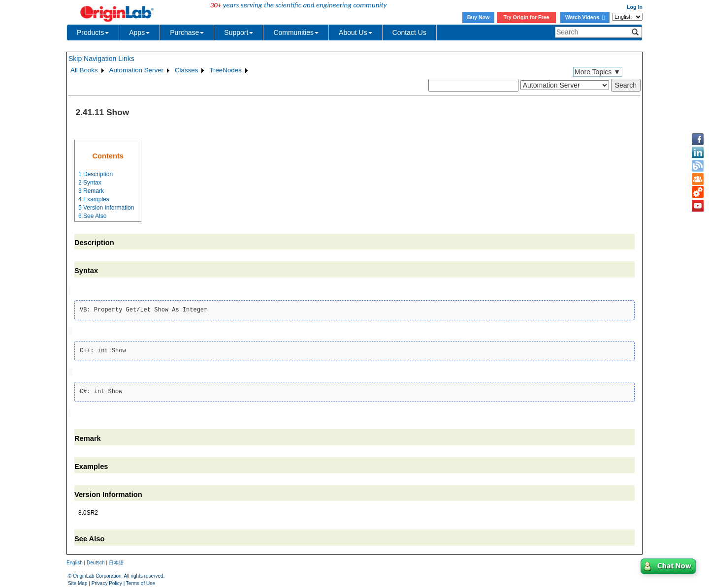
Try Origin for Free (527, 17)
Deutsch (96, 561)
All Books (84, 70)
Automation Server (136, 70)
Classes (186, 70)
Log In (635, 7)
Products (93, 32)
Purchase (187, 32)
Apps (139, 32)
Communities (296, 32)
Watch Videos (585, 17)
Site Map (78, 581)
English (75, 561)
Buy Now (479, 17)
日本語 (116, 561)
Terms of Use (141, 581)
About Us (355, 32)
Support (239, 32)
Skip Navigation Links (101, 59)
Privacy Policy (107, 581)
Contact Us (409, 32)
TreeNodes (225, 70)
